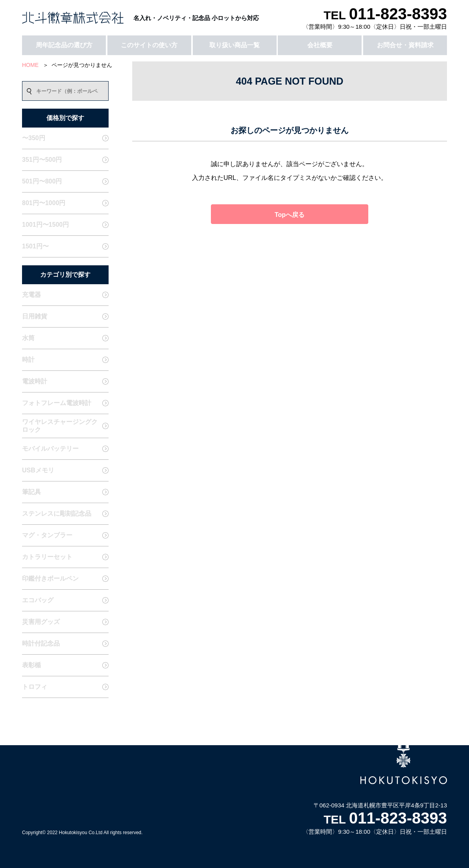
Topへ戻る (290, 215)
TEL (385, 15)
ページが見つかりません (82, 65)
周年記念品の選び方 (64, 45)
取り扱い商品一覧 (234, 45)
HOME (30, 65)
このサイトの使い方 (149, 45)
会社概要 (320, 45)
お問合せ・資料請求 (405, 45)
